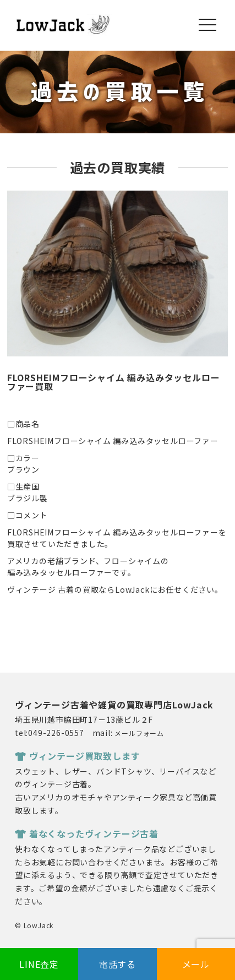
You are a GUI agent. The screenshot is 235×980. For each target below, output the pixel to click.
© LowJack (34, 925)
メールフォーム (139, 733)
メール (196, 964)
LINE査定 (39, 964)
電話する (117, 964)
